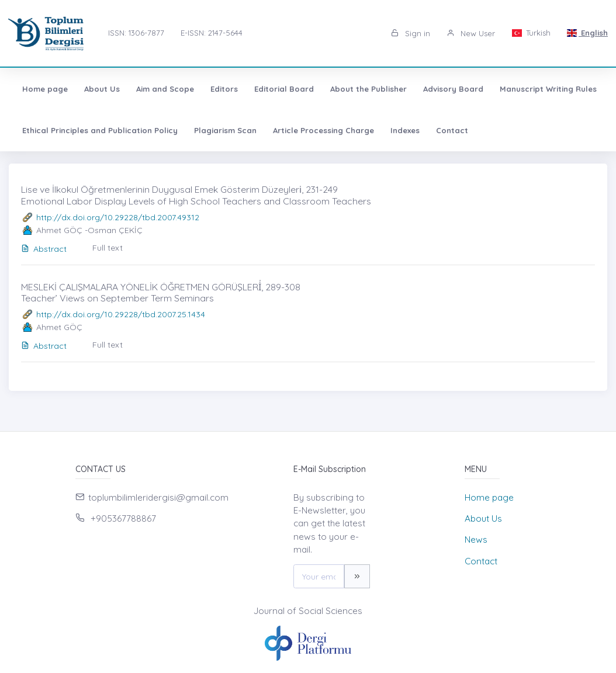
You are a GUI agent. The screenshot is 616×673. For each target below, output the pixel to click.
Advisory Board (453, 89)
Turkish (531, 33)
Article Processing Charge (323, 130)
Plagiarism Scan (225, 130)
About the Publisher (368, 89)
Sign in (411, 33)
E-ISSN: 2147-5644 (212, 33)
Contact (452, 130)
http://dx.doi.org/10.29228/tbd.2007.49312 (118, 217)
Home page (45, 89)
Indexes (405, 130)
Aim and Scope (165, 89)
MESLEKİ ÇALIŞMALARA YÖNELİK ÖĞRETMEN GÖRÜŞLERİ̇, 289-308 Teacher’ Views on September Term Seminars (161, 292)
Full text (108, 248)
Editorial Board (284, 89)
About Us (102, 89)
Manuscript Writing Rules (548, 89)
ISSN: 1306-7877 (136, 33)
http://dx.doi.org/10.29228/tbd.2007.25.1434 (121, 314)
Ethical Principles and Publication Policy (100, 130)
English (587, 33)
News (476, 540)
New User (471, 33)
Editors (224, 89)
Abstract (44, 249)
